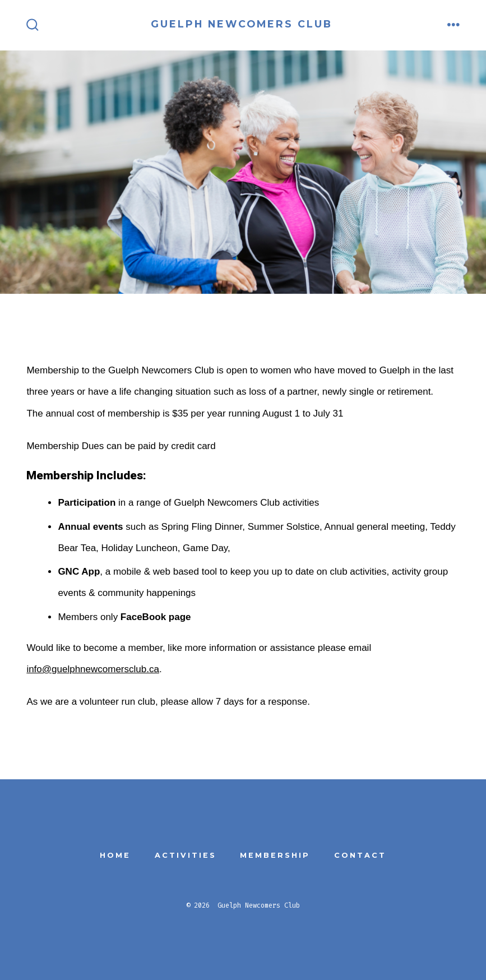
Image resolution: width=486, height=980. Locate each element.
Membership (275, 855)
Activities (186, 855)
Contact (360, 855)
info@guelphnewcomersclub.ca (93, 669)
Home (115, 855)
